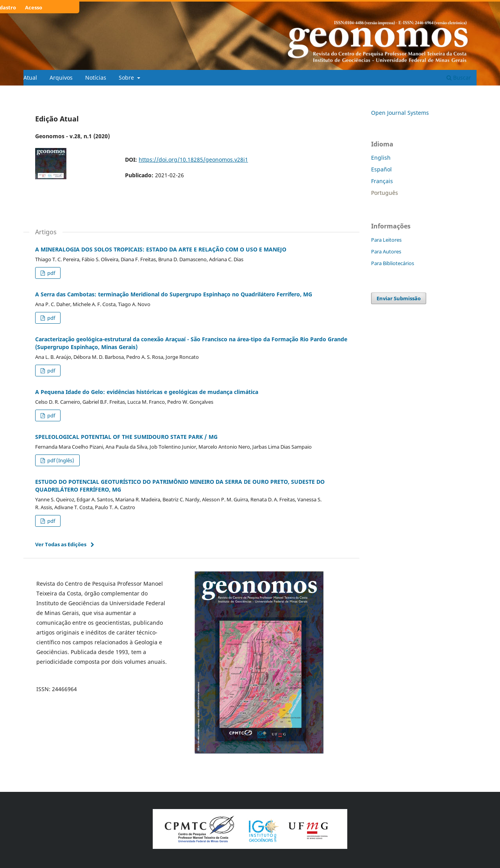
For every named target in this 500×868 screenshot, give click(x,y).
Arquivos (61, 78)
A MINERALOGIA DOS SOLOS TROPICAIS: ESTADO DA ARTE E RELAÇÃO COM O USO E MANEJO (161, 249)
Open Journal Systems (400, 113)
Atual (30, 78)
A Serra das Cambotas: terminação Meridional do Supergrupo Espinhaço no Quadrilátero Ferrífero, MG (174, 294)
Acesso (34, 7)
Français (382, 181)
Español (381, 169)
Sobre (127, 78)
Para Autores (386, 251)
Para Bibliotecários (393, 263)
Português (385, 193)
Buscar (459, 78)
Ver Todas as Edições (61, 544)
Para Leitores (386, 240)
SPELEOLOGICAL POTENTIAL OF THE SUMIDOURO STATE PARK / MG (126, 437)
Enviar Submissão (399, 298)
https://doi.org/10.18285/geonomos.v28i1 (193, 160)
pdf (51, 273)
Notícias (96, 78)
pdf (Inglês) (60, 460)
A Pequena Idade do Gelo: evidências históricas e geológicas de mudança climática (147, 392)
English (381, 158)
